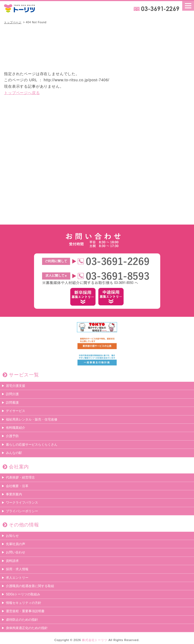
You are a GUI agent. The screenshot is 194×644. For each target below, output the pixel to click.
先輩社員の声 (16, 544)
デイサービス (16, 411)
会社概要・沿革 (17, 486)
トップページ (13, 22)
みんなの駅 (14, 453)
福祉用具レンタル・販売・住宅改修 (32, 419)
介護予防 (12, 436)
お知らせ (12, 536)
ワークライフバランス (22, 503)
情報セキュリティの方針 (24, 603)
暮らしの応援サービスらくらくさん (32, 445)
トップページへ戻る (22, 93)
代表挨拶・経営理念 (20, 477)
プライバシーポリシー (22, 511)
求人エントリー (17, 578)
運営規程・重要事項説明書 (25, 611)
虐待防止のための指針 (22, 620)
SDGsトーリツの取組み (23, 594)
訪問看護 (12, 403)
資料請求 (12, 561)
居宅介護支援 (16, 386)
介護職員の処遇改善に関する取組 (30, 586)
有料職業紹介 (16, 428)
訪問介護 (12, 394)
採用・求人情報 (17, 569)
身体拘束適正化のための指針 (27, 628)
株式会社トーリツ (95, 640)
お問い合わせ (16, 552)
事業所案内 (14, 494)
